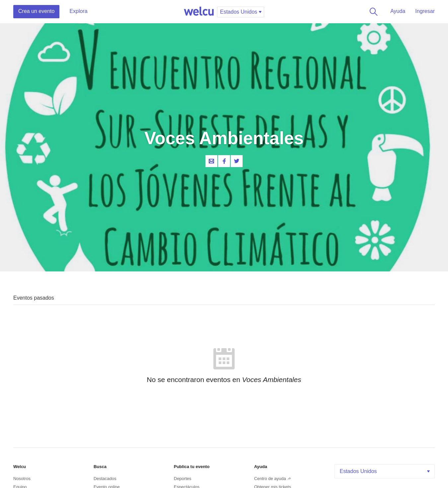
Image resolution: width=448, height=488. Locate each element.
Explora (78, 11)
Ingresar (425, 11)
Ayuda (398, 11)
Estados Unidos (386, 471)
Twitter (237, 161)
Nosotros (22, 479)
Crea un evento (36, 11)
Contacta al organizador (211, 161)
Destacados (105, 479)
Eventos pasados (34, 298)
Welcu (199, 12)
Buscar (372, 12)
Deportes (183, 479)
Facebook (224, 161)
